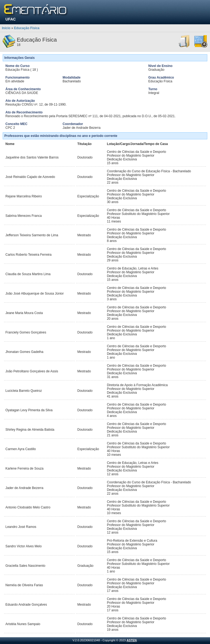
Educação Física (27, 28)
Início (6, 28)
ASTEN (132, 640)
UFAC (11, 19)
